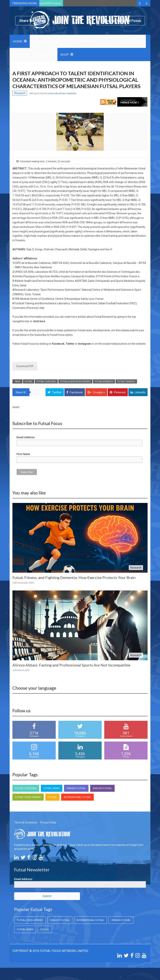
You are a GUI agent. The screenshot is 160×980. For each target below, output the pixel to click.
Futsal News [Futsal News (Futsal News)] (52, 788)
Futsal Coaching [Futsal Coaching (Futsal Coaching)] (26, 788)
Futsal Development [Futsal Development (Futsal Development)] (28, 797)
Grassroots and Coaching (55, 41)
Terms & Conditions (26, 822)
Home (17, 41)
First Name (23, 454)
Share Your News (32, 21)
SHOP (65, 54)
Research (42, 54)
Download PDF (25, 366)
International (126, 41)
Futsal (29, 381)
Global (18, 54)
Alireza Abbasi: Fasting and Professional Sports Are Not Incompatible (71, 665)
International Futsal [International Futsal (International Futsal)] (77, 797)
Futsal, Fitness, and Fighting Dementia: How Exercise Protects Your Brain (74, 577)
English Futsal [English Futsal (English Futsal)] (102, 788)
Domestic (95, 41)
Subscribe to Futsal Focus (121, 21)
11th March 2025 (21, 670)
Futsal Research (104, 381)
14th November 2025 (23, 583)
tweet (16, 407)
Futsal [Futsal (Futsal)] (52, 797)
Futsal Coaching (46, 381)
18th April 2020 (37, 93)
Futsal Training (126, 381)
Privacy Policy (48, 822)
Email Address (26, 437)
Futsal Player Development (75, 381)
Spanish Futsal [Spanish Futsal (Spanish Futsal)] (76, 788)
